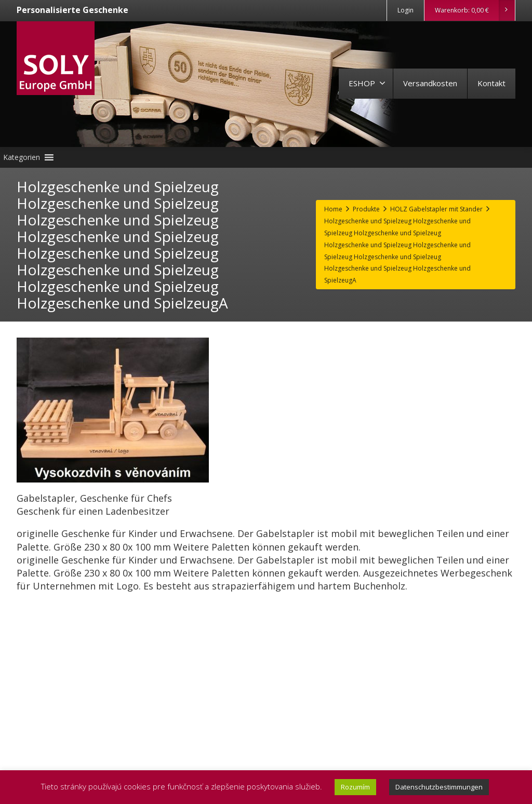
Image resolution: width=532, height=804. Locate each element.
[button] (22, 157)
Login (405, 10)
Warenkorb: (475, 10)
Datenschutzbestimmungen (439, 787)
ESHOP (367, 83)
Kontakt (491, 83)
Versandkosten (430, 83)
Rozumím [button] (355, 787)
